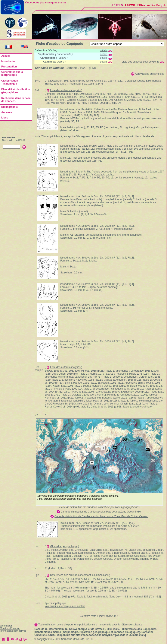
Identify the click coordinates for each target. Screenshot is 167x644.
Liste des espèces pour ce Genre (141, 62)
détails (104, 50)
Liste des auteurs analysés (65, 90)
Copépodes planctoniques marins (46, 3)
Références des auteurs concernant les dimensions (79, 575)
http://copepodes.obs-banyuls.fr (95, 635)
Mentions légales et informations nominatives (13, 629)
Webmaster (6, 626)
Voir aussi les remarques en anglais (65, 606)
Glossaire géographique (64, 546)
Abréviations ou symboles (150, 74)
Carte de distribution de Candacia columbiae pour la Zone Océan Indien (101, 512)
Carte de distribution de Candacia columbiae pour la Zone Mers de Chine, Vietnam (101, 516)
